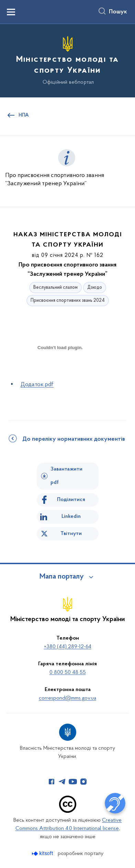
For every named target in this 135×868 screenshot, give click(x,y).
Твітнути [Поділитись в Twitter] (71, 534)
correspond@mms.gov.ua (67, 698)
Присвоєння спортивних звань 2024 (68, 301)
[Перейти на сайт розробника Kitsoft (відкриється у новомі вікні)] (43, 853)
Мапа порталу (62, 577)
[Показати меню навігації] (11, 12)
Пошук (118, 12)
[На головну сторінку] (67, 60)
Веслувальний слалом (55, 288)
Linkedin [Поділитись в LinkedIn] (71, 516)
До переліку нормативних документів (74, 439)
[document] (60, 372)
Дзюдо (95, 288)
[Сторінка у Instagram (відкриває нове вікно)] (83, 782)
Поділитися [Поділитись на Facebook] (71, 500)
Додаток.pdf (37, 385)
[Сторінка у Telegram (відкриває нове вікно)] (62, 782)
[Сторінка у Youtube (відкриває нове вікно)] (73, 782)
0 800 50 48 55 (68, 673)
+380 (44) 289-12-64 (68, 647)
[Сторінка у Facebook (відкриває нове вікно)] (52, 782)
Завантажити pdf (66, 476)
